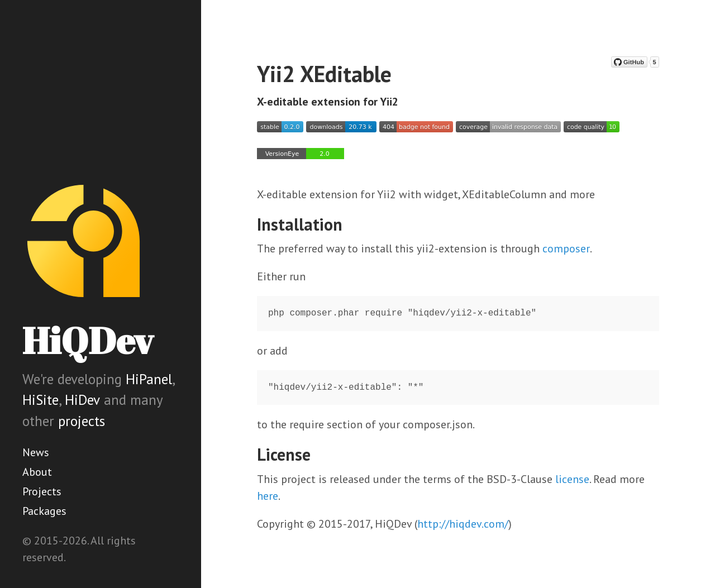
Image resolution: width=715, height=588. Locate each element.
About (37, 472)
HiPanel (149, 379)
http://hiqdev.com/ (463, 524)
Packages (44, 511)
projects (82, 421)
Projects (42, 491)
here (268, 496)
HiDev (82, 400)
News (36, 452)
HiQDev (88, 340)
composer (566, 248)
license (572, 479)
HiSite (40, 400)
